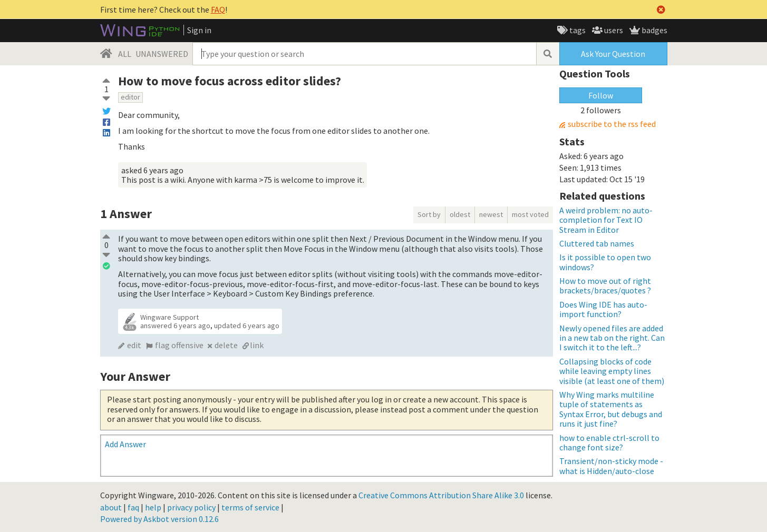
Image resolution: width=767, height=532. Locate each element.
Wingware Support (169, 317)
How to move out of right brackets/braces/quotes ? (605, 285)
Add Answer (125, 444)
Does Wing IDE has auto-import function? (603, 309)
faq (133, 507)
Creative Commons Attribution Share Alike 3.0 (441, 495)
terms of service (250, 507)
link (257, 345)
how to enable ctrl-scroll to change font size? (609, 442)
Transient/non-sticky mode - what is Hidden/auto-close (611, 466)
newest (491, 214)
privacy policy (191, 507)
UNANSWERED (162, 54)
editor (130, 97)
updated (247, 326)
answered (175, 326)
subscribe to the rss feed (612, 124)
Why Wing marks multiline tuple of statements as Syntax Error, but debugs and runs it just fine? (611, 409)
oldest (460, 214)
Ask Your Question (613, 54)
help (153, 507)
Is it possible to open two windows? (605, 262)
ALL (125, 54)
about (111, 507)
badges (654, 30)
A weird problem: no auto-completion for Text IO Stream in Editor (606, 220)
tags (577, 30)
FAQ (218, 9)
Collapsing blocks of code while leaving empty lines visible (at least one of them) (612, 371)
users (613, 30)
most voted (530, 214)
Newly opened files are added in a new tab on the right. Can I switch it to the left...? (612, 338)
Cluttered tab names (597, 243)
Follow (601, 95)
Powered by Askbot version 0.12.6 (159, 519)
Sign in (199, 30)
